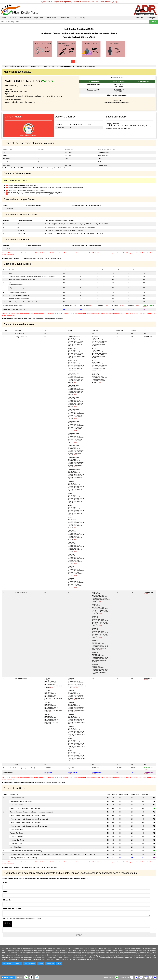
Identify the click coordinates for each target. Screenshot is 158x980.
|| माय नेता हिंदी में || (79, 18)
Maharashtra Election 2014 (19, 66)
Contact (41, 964)
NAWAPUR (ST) (49, 66)
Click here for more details (117, 95)
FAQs (59, 964)
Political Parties (51, 18)
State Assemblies (25, 18)
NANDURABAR (36, 66)
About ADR (140, 18)
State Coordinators (30, 964)
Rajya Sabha (39, 18)
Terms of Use (50, 964)
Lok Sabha (13, 18)
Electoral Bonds (65, 18)
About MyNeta (152, 18)
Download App (109, 977)
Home (4, 18)
